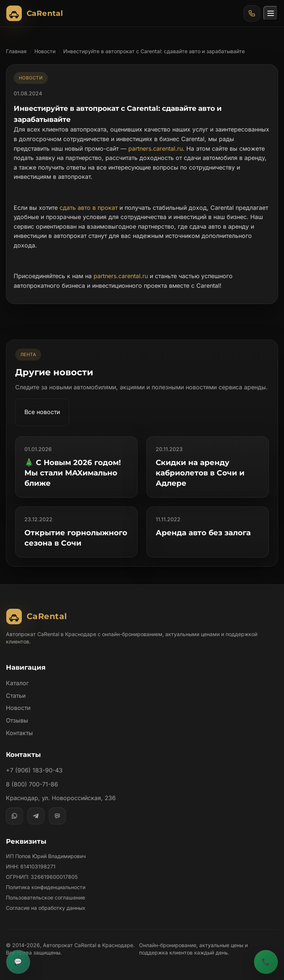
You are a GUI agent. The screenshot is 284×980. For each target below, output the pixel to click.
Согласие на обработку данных (46, 908)
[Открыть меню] (271, 13)
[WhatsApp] (14, 816)
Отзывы (17, 720)
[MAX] (57, 816)
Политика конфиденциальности (46, 887)
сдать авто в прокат (88, 208)
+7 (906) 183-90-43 (34, 770)
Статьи (16, 696)
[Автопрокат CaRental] (36, 13)
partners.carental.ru (156, 148)
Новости (45, 51)
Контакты (20, 733)
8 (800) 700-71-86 (32, 784)
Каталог (17, 683)
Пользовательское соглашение (45, 897)
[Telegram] (36, 816)
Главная (16, 51)
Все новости (43, 412)
